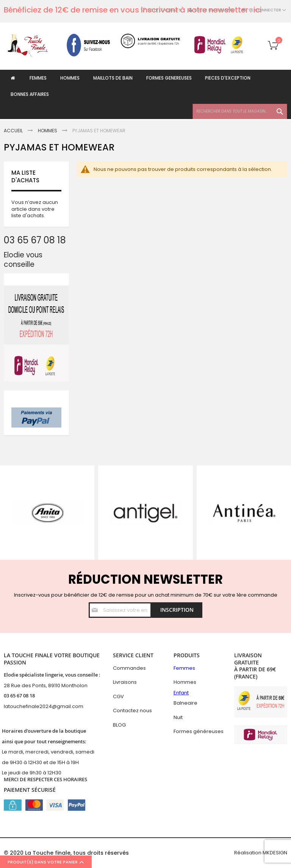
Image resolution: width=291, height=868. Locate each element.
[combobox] (240, 113)
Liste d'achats (164, 10)
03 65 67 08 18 (19, 696)
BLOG (119, 725)
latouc (12, 706)
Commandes (129, 668)
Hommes (48, 131)
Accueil (14, 131)
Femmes (184, 668)
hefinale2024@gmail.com (51, 706)
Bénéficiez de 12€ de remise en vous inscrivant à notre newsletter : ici (133, 10)
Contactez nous (132, 711)
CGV (118, 696)
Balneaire (185, 703)
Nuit (178, 717)
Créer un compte (214, 10)
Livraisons (125, 682)
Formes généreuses (199, 732)
